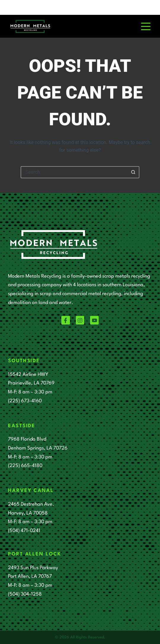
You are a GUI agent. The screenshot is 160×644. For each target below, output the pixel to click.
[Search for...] (74, 172)
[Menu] (146, 26)
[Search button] (133, 172)
